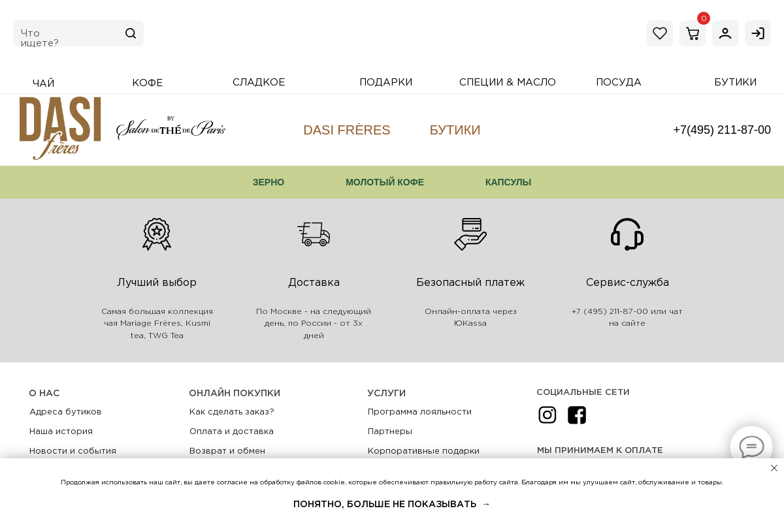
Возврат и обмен (227, 451)
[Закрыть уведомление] (774, 468)
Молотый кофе (385, 182)
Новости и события (73, 451)
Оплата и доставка (232, 432)
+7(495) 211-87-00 (722, 130)
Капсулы (508, 182)
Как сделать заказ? (232, 412)
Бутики (455, 130)
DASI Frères (347, 130)
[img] (725, 33)
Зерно (269, 182)
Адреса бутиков (66, 412)
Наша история (61, 432)
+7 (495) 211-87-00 (610, 312)
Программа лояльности (420, 412)
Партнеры (390, 432)
